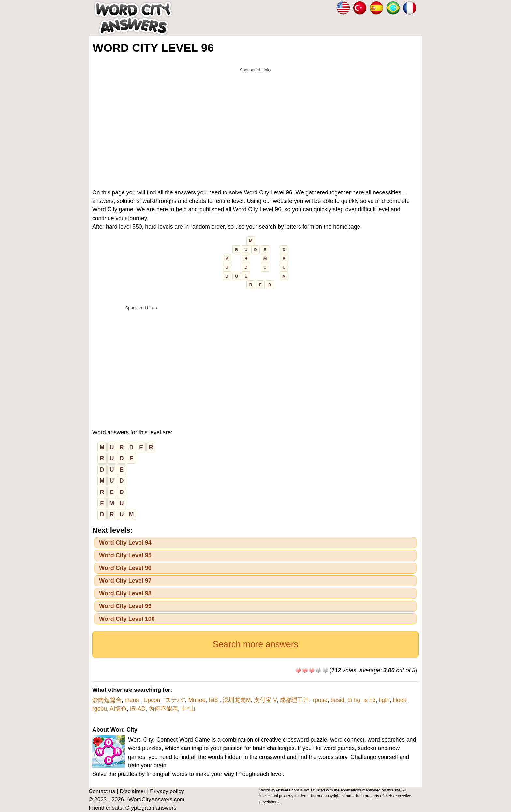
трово (320, 700)
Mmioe (197, 700)
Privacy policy (167, 791)
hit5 (214, 700)
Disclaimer (132, 791)
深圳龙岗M (237, 700)
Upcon (152, 700)
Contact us (102, 791)
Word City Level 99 (125, 606)
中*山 (188, 709)
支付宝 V (265, 700)
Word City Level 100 (127, 619)
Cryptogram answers (151, 808)
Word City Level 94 (125, 543)
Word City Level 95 (125, 555)
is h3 (369, 700)
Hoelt (399, 700)
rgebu (100, 709)
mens (133, 700)
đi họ (354, 700)
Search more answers (256, 644)
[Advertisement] (255, 121)
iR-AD (138, 709)
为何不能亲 (163, 709)
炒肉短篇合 (107, 700)
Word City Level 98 (125, 593)
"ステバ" (174, 700)
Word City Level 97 (125, 581)
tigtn (384, 700)
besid (337, 700)
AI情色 (118, 709)
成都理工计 (294, 700)
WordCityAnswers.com (156, 799)
